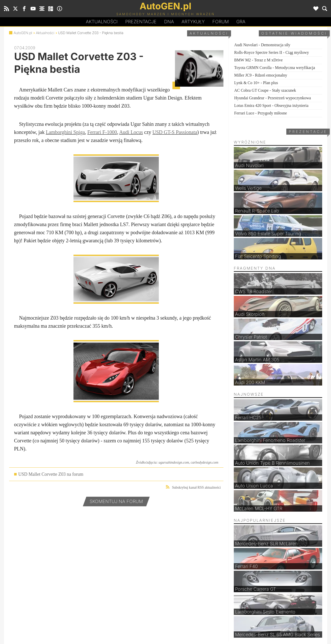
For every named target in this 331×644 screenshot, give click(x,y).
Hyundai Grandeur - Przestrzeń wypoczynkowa (273, 98)
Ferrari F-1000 (102, 132)
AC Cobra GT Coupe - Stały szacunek (265, 90)
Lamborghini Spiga (65, 132)
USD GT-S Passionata (175, 132)
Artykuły (193, 22)
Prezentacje (141, 22)
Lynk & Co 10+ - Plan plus (256, 83)
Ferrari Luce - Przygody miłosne (261, 113)
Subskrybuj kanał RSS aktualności (193, 487)
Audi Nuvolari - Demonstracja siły (262, 45)
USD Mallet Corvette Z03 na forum (51, 474)
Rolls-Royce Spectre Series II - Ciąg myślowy (272, 52)
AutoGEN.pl (23, 33)
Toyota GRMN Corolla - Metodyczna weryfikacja (275, 68)
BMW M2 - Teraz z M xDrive (259, 60)
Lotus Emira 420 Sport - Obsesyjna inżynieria (271, 105)
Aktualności (102, 22)
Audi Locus (131, 132)
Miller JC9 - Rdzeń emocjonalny (261, 75)
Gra (241, 22)
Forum (221, 22)
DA (169, 22)
